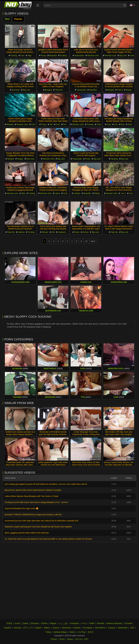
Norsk (72, 632)
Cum (22, 55)
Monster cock (93, 55)
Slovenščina (100, 628)
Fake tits (11, 232)
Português (75, 623)
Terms (62, 639)
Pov (65, 124)
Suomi (17, 623)
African (86, 232)
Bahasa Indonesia (114, 623)
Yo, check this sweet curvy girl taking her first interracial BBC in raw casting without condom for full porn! (49, 539)
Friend (120, 90)
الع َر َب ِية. (63, 623)
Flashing (114, 159)
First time (16, 90)
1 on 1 (123, 193)
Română (101, 623)
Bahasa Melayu (60, 632)
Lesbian (77, 193)
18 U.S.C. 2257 (82, 639)
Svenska (17, 628)
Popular (18, 19)
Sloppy (129, 90)
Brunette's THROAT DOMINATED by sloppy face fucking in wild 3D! (33, 515)
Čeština (44, 623)
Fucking (14, 55)
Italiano (47, 628)
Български (88, 628)
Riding (97, 193)
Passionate (81, 90)
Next (93, 241)
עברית (84, 623)
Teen (130, 124)
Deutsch (77, 628)
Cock (132, 55)
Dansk (25, 623)
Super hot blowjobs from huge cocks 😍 (22, 508)
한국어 (91, 632)
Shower (45, 232)
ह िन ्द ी (28, 628)
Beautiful (53, 55)
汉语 (132, 628)
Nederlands (123, 628)
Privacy (54, 639)
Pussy (43, 55)
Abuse (70, 639)
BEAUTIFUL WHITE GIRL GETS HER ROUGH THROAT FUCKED (33, 490)
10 (86, 241)
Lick (116, 124)
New (7, 19)
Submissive (79, 55)
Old (51, 124)
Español (8, 628)
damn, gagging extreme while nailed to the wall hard (27, 533)
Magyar (53, 623)
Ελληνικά (34, 623)
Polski (92, 623)
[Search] (125, 5)
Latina (57, 193)
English (38, 628)
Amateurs (62, 232)
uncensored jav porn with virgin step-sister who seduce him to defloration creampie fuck (42, 521)
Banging (48, 90)
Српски (56, 628)
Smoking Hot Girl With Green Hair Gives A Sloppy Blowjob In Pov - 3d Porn (36, 502)
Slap (29, 55)
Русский (128, 623)
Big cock (123, 55)
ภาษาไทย (81, 632)
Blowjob (111, 90)
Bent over (30, 159)
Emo (123, 124)
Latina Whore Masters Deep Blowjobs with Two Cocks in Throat (31, 496)
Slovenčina (66, 628)
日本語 (9, 623)
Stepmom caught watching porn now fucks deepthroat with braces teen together (38, 527)
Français (112, 628)
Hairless (21, 232)
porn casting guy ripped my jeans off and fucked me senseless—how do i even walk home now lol (46, 484)
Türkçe (48, 632)
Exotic (77, 232)
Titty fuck (59, 90)
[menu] (38, 5)
